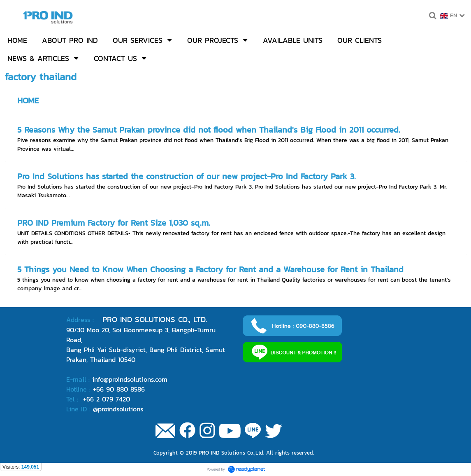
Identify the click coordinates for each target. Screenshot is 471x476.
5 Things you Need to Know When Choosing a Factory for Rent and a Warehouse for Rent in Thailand (210, 269)
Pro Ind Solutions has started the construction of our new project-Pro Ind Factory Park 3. (187, 176)
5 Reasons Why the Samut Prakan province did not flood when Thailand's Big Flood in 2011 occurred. (209, 130)
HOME (28, 100)
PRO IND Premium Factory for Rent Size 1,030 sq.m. (114, 223)
